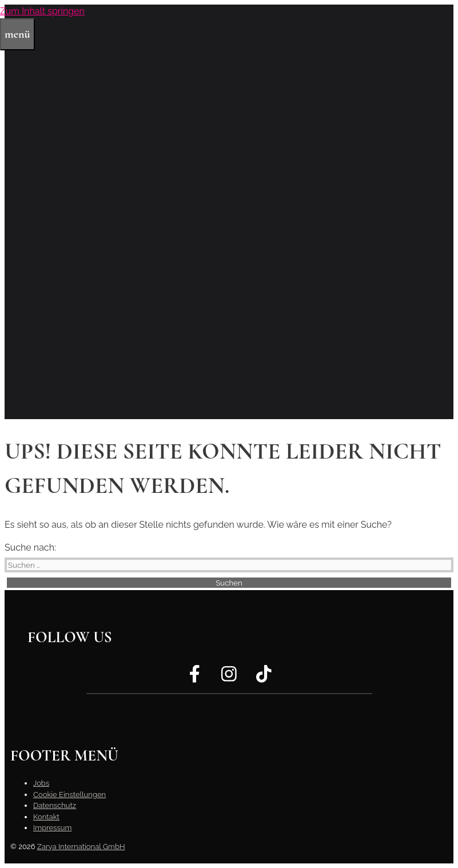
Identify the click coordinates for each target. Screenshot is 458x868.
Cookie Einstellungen (69, 795)
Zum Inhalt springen (42, 11)
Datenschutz (55, 805)
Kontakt (46, 817)
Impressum (52, 828)
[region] (229, 212)
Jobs (41, 783)
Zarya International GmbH (81, 847)
